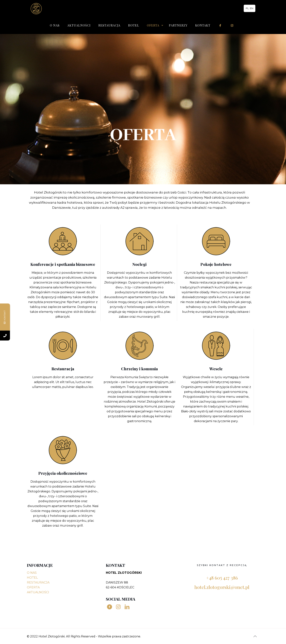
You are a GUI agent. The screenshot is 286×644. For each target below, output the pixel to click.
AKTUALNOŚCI (38, 592)
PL (247, 8)
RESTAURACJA (38, 582)
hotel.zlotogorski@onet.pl (222, 587)
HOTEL (32, 578)
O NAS (32, 573)
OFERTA (33, 587)
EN (252, 8)
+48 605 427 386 (222, 578)
